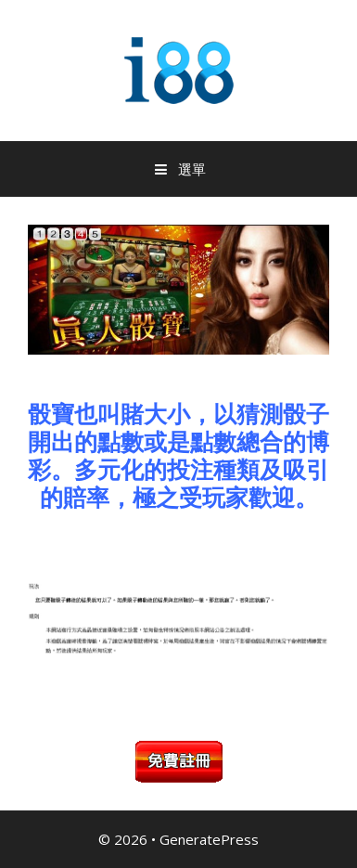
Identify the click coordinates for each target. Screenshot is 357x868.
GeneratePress (209, 839)
